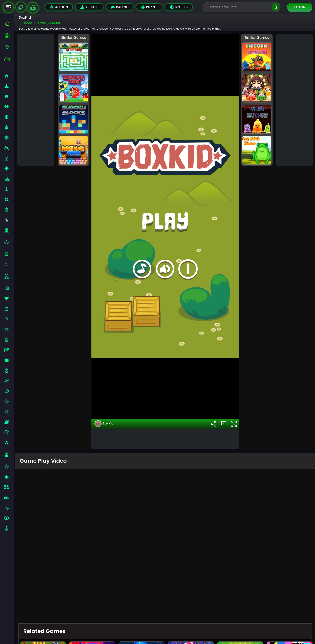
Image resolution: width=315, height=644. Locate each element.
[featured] (9, 47)
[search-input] (238, 7)
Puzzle (149, 7)
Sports (179, 7)
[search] (275, 7)
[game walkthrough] (33, 8)
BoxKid (104, 424)
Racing (120, 7)
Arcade (89, 7)
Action (59, 7)
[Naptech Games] (21, 7)
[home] (9, 24)
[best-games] (9, 35)
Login (300, 7)
